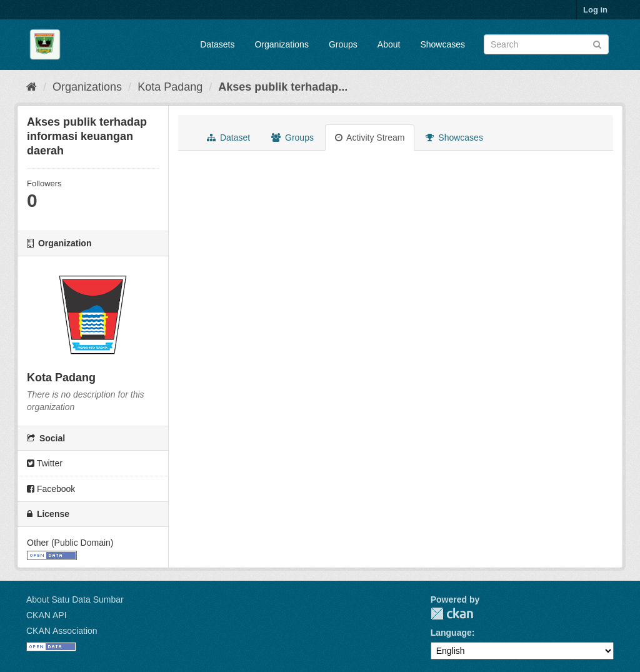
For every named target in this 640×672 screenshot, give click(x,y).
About (389, 44)
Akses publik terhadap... (283, 87)
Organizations (282, 44)
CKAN (452, 614)
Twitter (45, 463)
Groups (343, 44)
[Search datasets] (546, 44)
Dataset (228, 138)
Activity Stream (370, 138)
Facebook (51, 489)
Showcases (442, 44)
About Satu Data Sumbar (75, 599)
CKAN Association (62, 631)
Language (451, 633)
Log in (595, 10)
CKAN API (47, 615)
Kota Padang (170, 87)
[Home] (32, 87)
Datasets (217, 44)
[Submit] (597, 43)
